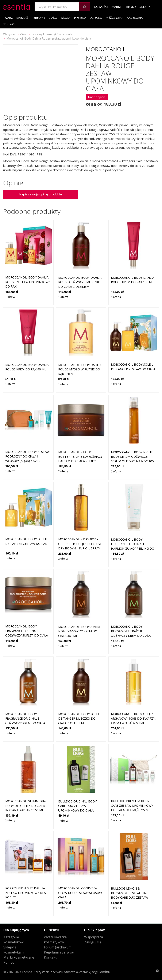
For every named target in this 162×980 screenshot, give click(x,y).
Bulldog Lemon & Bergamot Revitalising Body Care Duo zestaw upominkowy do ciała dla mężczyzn (132, 897)
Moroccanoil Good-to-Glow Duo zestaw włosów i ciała (81, 893)
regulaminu (101, 972)
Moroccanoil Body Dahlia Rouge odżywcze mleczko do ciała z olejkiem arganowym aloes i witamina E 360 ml (80, 287)
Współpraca (94, 937)
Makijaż (22, 18)
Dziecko (96, 18)
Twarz (8, 18)
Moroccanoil (106, 49)
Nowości (101, 7)
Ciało (53, 18)
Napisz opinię (97, 97)
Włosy (66, 18)
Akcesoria (135, 18)
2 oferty (63, 471)
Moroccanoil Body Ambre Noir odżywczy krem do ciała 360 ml (80, 631)
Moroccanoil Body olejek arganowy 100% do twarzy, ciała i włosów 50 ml (133, 718)
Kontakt (50, 957)
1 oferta (10, 297)
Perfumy (38, 18)
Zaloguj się (93, 942)
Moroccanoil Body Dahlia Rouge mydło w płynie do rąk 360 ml (80, 369)
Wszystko (10, 34)
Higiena (80, 18)
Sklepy (145, 7)
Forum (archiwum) (58, 947)
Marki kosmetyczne (19, 957)
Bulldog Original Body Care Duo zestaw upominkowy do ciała (77, 806)
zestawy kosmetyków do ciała (52, 34)
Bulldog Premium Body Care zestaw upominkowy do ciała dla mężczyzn (132, 805)
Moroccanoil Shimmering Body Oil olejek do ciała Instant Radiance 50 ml (26, 806)
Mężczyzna (115, 18)
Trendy (130, 7)
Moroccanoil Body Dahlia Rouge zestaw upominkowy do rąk (28, 282)
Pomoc (9, 962)
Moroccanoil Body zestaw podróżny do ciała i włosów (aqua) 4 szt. (27, 456)
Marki (116, 7)
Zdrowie (9, 24)
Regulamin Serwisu (59, 952)
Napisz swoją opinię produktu (40, 194)
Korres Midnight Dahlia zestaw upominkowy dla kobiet (26, 893)
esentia (16, 6)
